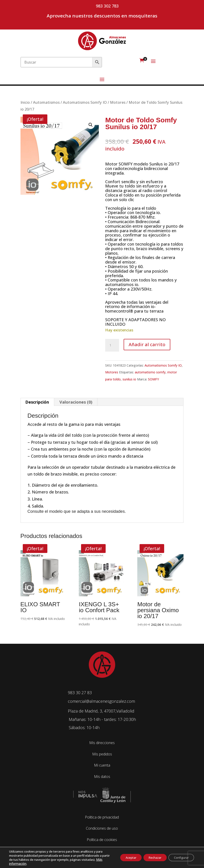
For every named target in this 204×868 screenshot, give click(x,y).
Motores (118, 102)
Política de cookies (102, 840)
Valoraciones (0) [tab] (76, 402)
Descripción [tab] (37, 402)
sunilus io (129, 379)
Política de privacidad (102, 817)
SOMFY (153, 379)
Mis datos (102, 777)
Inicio (25, 102)
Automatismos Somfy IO (85, 102)
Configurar (179, 857)
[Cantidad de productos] (112, 345)
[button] (91, 125)
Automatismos (46, 102)
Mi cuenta (102, 24)
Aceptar (121, 857)
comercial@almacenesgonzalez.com (101, 701)
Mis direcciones (102, 743)
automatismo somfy (150, 372)
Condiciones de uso (102, 828)
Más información (47, 864)
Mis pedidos (102, 754)
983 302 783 (107, 6)
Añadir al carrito (147, 344)
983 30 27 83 (80, 693)
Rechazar (149, 857)
